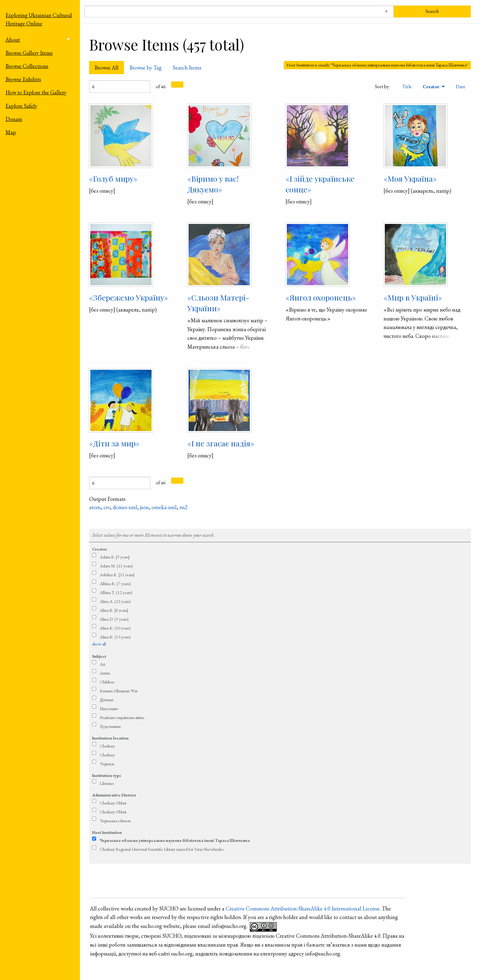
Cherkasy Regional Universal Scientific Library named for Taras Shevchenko (162, 849)
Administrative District (114, 795)
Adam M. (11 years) (116, 566)
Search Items (187, 68)
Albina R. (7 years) (115, 584)
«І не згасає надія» (221, 443)
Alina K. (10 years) (115, 628)
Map (11, 132)
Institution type (107, 775)
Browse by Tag (146, 68)
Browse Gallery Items (29, 53)
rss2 (184, 507)
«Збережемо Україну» (129, 297)
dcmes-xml (125, 507)
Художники (110, 726)
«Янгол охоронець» (321, 297)
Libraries (107, 783)
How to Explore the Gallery (36, 92)
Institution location (110, 738)
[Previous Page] (174, 85)
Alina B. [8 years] (114, 610)
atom (95, 507)
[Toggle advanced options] (387, 11)
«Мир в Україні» (413, 297)
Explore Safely (21, 106)
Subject (99, 656)
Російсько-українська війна (122, 717)
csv (107, 507)
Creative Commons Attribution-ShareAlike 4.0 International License (303, 908)
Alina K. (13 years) (115, 637)
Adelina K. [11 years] (117, 575)
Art (103, 664)
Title (407, 87)
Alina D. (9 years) (114, 619)
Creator (432, 87)
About (13, 40)
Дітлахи (107, 700)
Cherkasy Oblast (113, 803)
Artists (105, 673)
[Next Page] (180, 85)
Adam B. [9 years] (115, 557)
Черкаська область (115, 821)
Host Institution (107, 832)
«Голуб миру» (113, 178)
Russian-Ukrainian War (119, 691)
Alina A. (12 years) (115, 601)
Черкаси (107, 764)
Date (461, 87)
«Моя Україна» (410, 178)
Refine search (280, 523)
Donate (14, 119)
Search (432, 11)
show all (99, 644)
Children (107, 682)
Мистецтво (109, 709)
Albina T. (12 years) (116, 592)
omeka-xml (164, 507)
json (144, 507)
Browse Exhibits (23, 79)
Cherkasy (107, 746)
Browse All (107, 68)
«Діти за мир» (114, 443)
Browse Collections (27, 66)
